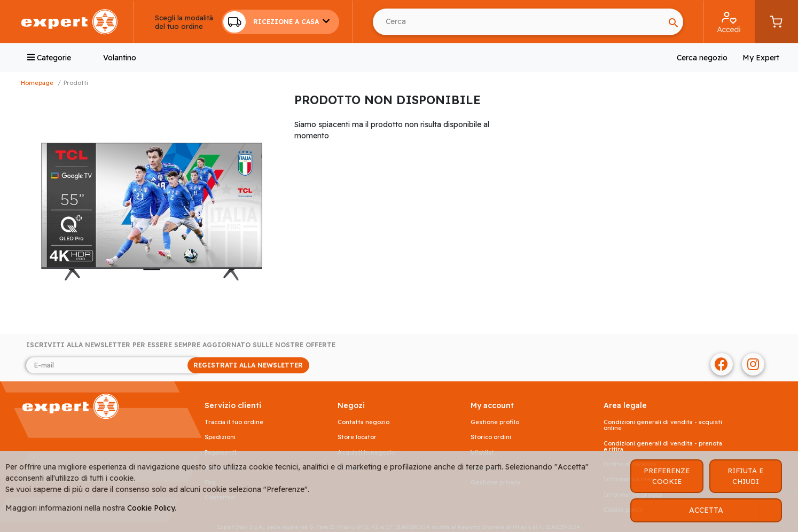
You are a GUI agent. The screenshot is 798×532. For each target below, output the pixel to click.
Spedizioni (220, 437)
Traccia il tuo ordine (234, 422)
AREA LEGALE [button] (625, 406)
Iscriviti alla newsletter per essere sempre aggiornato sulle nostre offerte (181, 345)
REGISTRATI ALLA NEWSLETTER (248, 365)
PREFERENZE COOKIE (667, 476)
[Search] (674, 22)
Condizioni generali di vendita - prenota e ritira (663, 447)
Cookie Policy (151, 508)
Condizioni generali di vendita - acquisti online (663, 425)
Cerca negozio (702, 58)
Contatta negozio (363, 422)
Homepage (37, 83)
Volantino (120, 58)
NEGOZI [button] (351, 406)
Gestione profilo (495, 422)
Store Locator (357, 437)
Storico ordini (491, 437)
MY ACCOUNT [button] (492, 406)
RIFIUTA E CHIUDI (745, 476)
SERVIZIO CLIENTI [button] (233, 406)
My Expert (761, 58)
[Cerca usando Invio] (518, 22)
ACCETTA (706, 510)
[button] (280, 22)
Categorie (49, 58)
